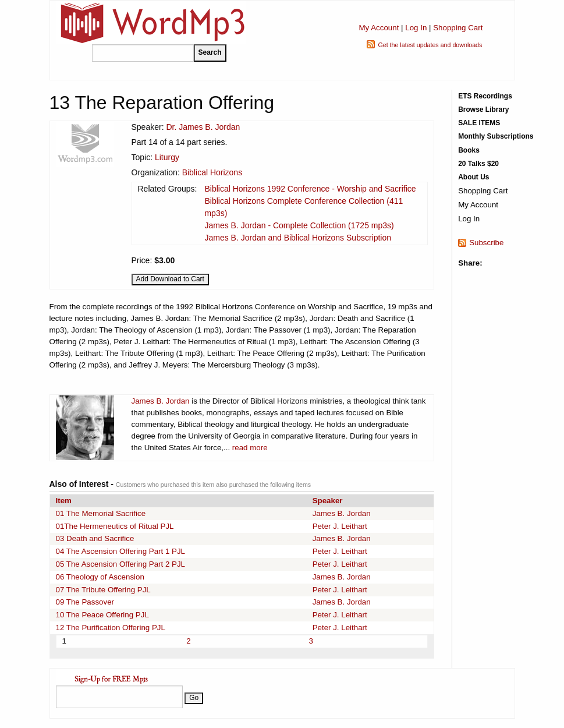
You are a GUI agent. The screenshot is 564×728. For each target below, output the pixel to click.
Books (469, 150)
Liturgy (167, 157)
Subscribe (486, 243)
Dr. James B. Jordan (203, 127)
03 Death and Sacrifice (95, 538)
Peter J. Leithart (340, 526)
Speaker (328, 501)
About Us (473, 177)
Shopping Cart (458, 28)
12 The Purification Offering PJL (111, 628)
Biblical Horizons (212, 172)
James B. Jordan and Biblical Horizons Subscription (298, 238)
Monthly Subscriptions (496, 136)
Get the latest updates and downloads (430, 45)
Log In (416, 28)
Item (64, 501)
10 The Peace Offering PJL (102, 615)
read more (250, 448)
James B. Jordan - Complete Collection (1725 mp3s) (299, 225)
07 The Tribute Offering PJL (103, 590)
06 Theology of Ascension (100, 577)
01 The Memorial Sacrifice (101, 513)
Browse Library (483, 109)
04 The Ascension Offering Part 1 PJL (121, 551)
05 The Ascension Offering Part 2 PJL (121, 564)
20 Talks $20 (478, 164)
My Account (379, 28)
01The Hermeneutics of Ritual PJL (115, 526)
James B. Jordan (161, 401)
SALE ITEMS (479, 123)
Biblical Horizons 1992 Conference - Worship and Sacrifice (310, 189)
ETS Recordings (485, 96)
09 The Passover (85, 602)
